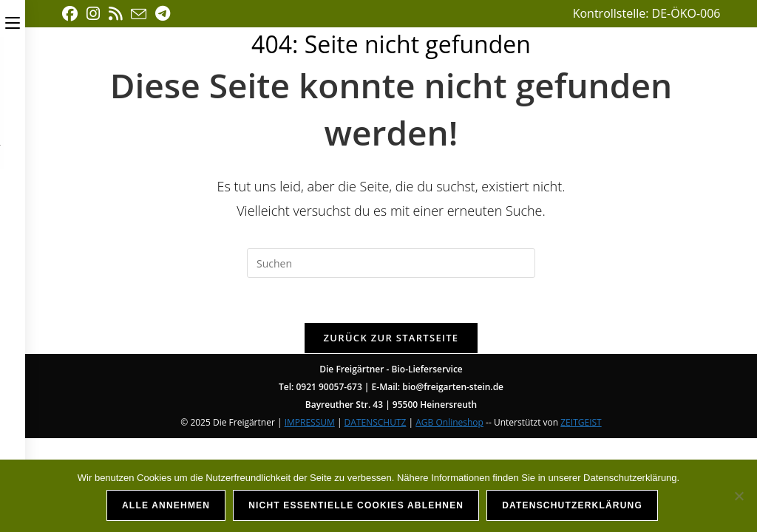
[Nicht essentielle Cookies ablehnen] (739, 496)
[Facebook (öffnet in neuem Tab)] (72, 14)
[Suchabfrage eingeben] (391, 263)
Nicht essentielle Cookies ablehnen (356, 505)
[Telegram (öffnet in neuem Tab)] (163, 14)
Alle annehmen (166, 505)
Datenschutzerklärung (572, 505)
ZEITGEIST (581, 422)
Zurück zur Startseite (391, 338)
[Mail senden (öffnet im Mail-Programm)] (139, 14)
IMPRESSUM (310, 422)
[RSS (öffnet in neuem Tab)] (115, 14)
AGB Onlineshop (449, 422)
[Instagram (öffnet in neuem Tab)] (93, 14)
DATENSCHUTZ (376, 422)
